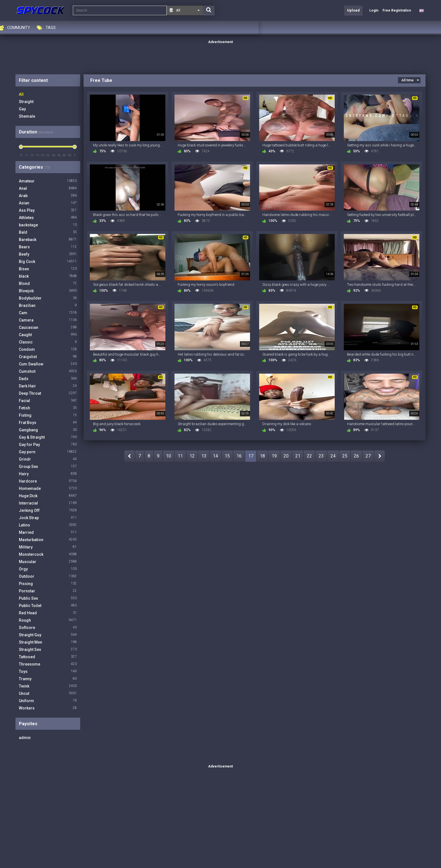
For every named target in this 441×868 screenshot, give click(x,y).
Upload (353, 10)
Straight (26, 102)
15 (227, 456)
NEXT (380, 456)
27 (368, 456)
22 (309, 456)
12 (192, 456)
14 (215, 456)
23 (321, 456)
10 (168, 456)
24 (333, 456)
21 (298, 456)
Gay (22, 109)
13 (204, 456)
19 (274, 456)
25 (345, 456)
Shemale (27, 116)
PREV (130, 456)
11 (180, 456)
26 (356, 456)
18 (262, 456)
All (21, 94)
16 (239, 456)
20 (286, 456)
